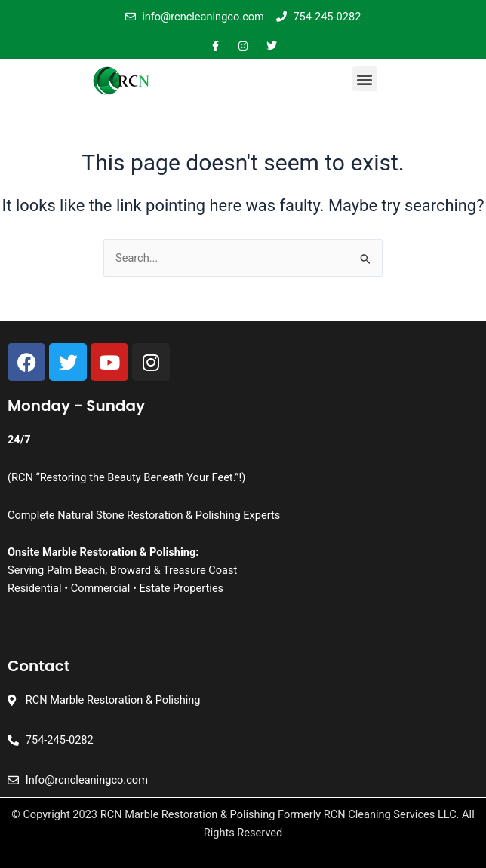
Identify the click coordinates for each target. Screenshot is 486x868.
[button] (365, 79)
